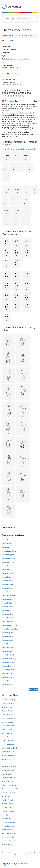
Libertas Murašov (7, 581)
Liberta (17, 67)
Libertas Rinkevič (7, 651)
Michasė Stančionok (8, 822)
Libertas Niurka (7, 588)
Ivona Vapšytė (6, 815)
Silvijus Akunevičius (8, 741)
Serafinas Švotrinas (8, 704)
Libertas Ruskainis (8, 662)
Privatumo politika (23, 863)
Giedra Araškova (7, 830)
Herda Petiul (6, 796)
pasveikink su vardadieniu (20, 59)
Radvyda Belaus (7, 845)
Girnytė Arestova (7, 722)
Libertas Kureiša (7, 570)
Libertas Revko (7, 644)
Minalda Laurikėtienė (8, 826)
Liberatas (11, 67)
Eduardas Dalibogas (8, 778)
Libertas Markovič (7, 685)
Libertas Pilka (6, 610)
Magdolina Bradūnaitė (9, 767)
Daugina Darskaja (8, 781)
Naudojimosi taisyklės (8, 865)
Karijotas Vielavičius (8, 811)
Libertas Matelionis (8, 677)
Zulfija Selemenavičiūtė (9, 785)
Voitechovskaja (7, 85)
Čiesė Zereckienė (7, 774)
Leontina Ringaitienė (8, 800)
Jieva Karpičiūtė (7, 733)
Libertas (12, 41)
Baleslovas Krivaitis (8, 770)
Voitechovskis (17, 85)
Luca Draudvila (7, 819)
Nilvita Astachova (7, 759)
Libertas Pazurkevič (8, 599)
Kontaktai (24, 865)
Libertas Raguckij (7, 633)
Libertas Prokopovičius (9, 625)
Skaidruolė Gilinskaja (9, 700)
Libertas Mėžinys (7, 674)
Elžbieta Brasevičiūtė (9, 744)
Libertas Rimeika (7, 648)
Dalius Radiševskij (8, 837)
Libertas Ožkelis (7, 592)
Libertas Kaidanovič (8, 540)
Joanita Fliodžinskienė (9, 833)
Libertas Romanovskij (9, 659)
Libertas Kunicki (7, 566)
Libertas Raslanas (8, 636)
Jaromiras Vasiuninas (9, 841)
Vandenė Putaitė (7, 711)
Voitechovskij (15, 74)
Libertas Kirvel (6, 547)
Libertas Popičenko (8, 614)
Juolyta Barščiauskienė (9, 748)
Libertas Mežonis (7, 607)
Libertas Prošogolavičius (10, 629)
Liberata (4, 67)
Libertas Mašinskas (8, 681)
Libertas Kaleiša (7, 544)
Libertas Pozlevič (7, 618)
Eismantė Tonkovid (8, 752)
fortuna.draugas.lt (14, 96)
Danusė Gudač (7, 737)
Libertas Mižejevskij (8, 577)
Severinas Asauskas (8, 793)
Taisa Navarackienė (8, 726)
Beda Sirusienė (7, 715)
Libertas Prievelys (8, 622)
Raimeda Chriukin (8, 804)
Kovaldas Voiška (7, 763)
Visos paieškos (33, 690)
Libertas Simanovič (8, 666)
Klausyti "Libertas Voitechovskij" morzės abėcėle (19, 149)
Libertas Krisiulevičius (9, 551)
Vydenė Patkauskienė (9, 718)
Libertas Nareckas (8, 584)
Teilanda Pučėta (7, 707)
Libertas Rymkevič (8, 655)
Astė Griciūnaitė (7, 730)
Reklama (18, 865)
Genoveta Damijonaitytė (10, 789)
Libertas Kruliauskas (8, 558)
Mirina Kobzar (6, 807)
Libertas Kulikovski (8, 562)
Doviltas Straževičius (8, 755)
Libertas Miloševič (8, 573)
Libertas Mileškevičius (9, 603)
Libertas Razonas (7, 640)
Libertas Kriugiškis (8, 555)
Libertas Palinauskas (8, 596)
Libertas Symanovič (8, 670)
